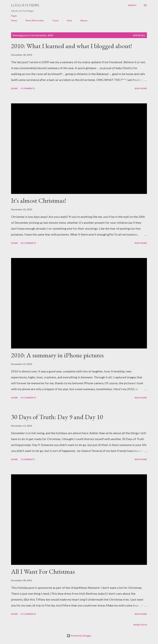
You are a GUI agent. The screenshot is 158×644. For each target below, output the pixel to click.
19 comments (28, 398)
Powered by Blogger (79, 636)
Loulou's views (25, 5)
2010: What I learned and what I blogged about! (72, 46)
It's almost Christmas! (39, 200)
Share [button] (14, 88)
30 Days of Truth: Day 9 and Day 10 (57, 417)
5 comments (28, 459)
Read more (141, 88)
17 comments (28, 614)
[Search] (132, 5)
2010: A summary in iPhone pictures (57, 355)
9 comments (28, 88)
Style (69, 20)
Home (14, 20)
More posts (140, 625)
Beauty (84, 20)
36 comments (28, 243)
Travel (55, 20)
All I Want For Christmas (43, 571)
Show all (139, 35)
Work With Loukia (35, 20)
